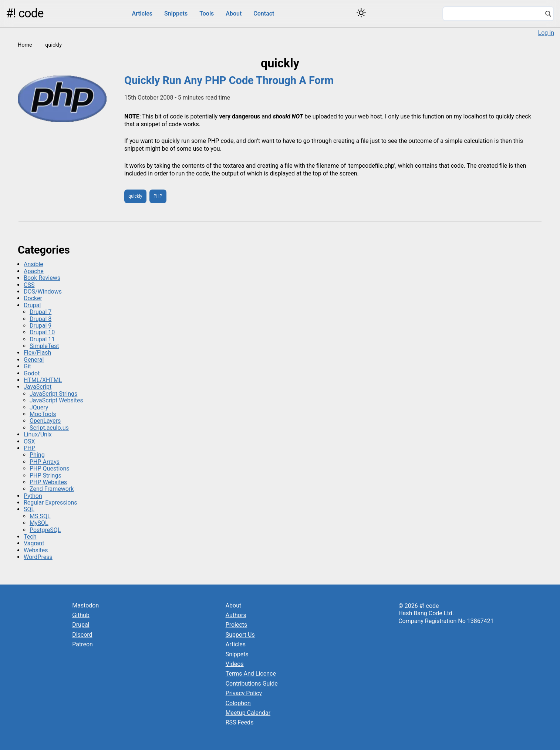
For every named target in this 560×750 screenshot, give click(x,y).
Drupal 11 (42, 339)
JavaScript (38, 387)
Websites (36, 550)
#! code (25, 13)
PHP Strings (45, 476)
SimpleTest (44, 346)
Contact (264, 14)
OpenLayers (45, 421)
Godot (32, 373)
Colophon (238, 703)
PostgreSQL (45, 530)
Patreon (82, 644)
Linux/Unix (38, 434)
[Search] (548, 14)
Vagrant (34, 543)
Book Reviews (42, 278)
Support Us (240, 635)
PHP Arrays (45, 462)
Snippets (176, 14)
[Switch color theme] (361, 13)
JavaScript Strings (53, 394)
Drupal (32, 305)
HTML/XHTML (43, 380)
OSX (29, 441)
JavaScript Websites (56, 400)
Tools (207, 14)
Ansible (33, 264)
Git (27, 366)
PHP (158, 196)
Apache (34, 271)
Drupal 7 (41, 312)
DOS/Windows (43, 292)
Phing (37, 455)
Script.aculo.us (49, 428)
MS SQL (40, 516)
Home (25, 45)
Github (81, 615)
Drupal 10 (42, 332)
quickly (135, 196)
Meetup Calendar (248, 713)
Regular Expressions (50, 503)
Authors (236, 615)
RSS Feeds (240, 722)
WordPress (38, 557)
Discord (82, 635)
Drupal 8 (41, 319)
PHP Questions (49, 468)
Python (33, 496)
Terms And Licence (251, 674)
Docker (33, 298)
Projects (237, 625)
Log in (546, 33)
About (234, 14)
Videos (235, 664)
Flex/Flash (37, 353)
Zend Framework (52, 489)
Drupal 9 (41, 326)
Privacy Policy (244, 693)
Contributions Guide (252, 684)
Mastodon (85, 605)
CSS (29, 285)
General (34, 360)
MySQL (39, 523)
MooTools (43, 414)
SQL (29, 509)
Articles (142, 14)
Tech (30, 537)
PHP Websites (48, 482)
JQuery (39, 407)
